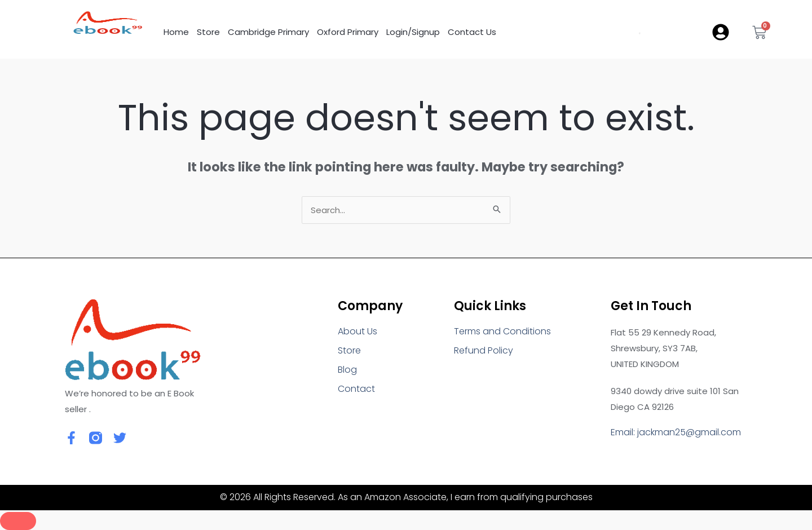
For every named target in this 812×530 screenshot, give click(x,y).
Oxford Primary (348, 32)
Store (208, 32)
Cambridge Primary (268, 32)
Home (176, 32)
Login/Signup (413, 32)
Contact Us (472, 32)
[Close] (18, 521)
